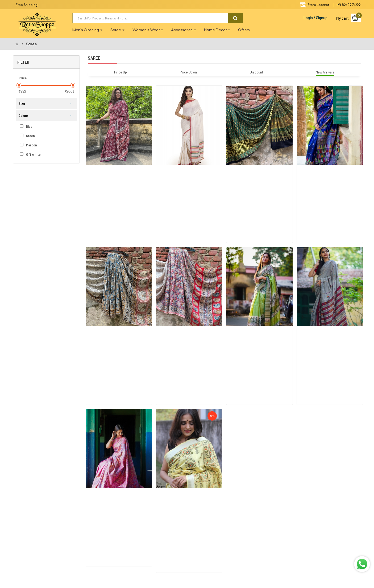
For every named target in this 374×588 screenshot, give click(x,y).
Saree (117, 30)
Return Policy (261, 537)
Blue (26, 126)
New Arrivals (325, 72)
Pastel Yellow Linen (174, 452)
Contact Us (293, 537)
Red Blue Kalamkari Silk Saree (182, 312)
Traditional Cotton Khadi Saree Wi (185, 172)
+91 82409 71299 (348, 5)
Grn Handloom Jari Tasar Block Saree (258, 312)
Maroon (28, 145)
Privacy (232, 537)
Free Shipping (27, 5)
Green (27, 136)
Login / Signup (315, 17)
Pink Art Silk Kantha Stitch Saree (114, 452)
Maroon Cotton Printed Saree (111, 172)
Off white (30, 154)
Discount (256, 72)
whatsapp (221, 565)
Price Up (120, 72)
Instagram (186, 565)
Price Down (188, 72)
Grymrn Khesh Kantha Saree (321, 312)
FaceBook (153, 565)
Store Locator (315, 5)
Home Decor (217, 30)
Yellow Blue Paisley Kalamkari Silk (114, 312)
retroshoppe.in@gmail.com (48, 551)
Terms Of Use (204, 537)
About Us (174, 537)
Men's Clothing (87, 30)
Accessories (184, 30)
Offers (244, 30)
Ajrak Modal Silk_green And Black (254, 172)
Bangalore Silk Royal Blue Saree (324, 172)
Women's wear (148, 30)
